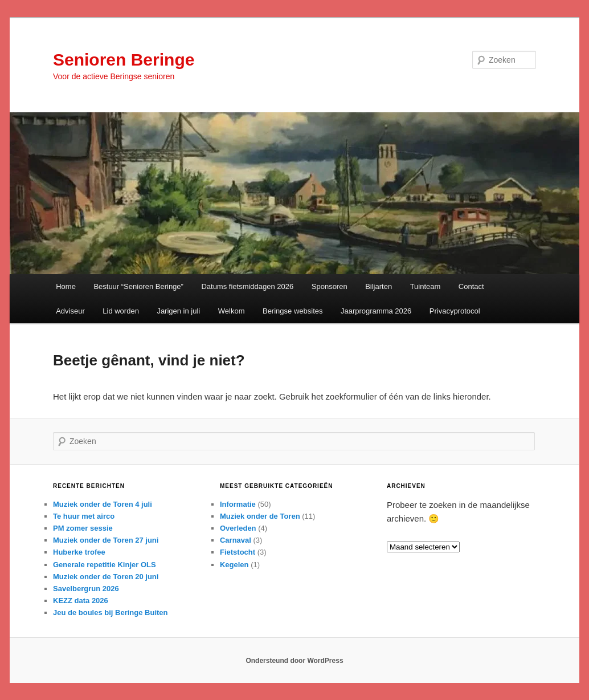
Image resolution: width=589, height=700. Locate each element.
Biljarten (379, 286)
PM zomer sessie (83, 528)
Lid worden (121, 311)
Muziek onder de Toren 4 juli (103, 504)
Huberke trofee (79, 552)
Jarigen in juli (178, 311)
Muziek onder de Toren (260, 516)
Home (66, 286)
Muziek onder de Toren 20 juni (106, 577)
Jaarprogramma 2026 (376, 311)
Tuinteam (426, 286)
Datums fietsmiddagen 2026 (247, 286)
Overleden (238, 528)
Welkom (232, 311)
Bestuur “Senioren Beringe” (138, 286)
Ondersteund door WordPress (294, 661)
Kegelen (234, 565)
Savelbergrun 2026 (86, 589)
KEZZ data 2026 (81, 601)
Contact (471, 286)
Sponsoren (330, 286)
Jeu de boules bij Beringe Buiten (111, 612)
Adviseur (70, 311)
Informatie (238, 504)
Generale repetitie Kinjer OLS (105, 565)
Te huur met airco (84, 516)
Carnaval (236, 540)
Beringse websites (293, 311)
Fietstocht (238, 552)
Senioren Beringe (124, 60)
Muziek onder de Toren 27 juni (106, 540)
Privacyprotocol (455, 311)
